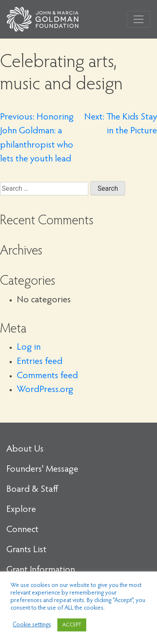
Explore (21, 510)
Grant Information (41, 570)
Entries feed (40, 362)
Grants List (26, 550)
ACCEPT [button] (72, 625)
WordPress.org (45, 390)
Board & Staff (32, 490)
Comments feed (47, 376)
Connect (22, 530)
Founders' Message (42, 470)
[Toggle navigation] (139, 19)
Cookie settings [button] (32, 625)
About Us (25, 449)
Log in (29, 348)
